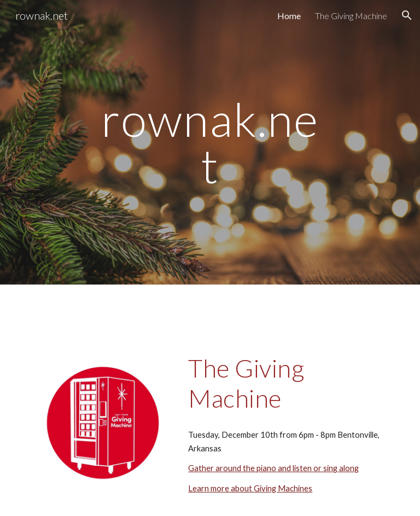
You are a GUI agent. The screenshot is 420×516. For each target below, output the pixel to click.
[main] (210, 143)
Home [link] (289, 16)
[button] (407, 15)
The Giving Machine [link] (351, 16)
